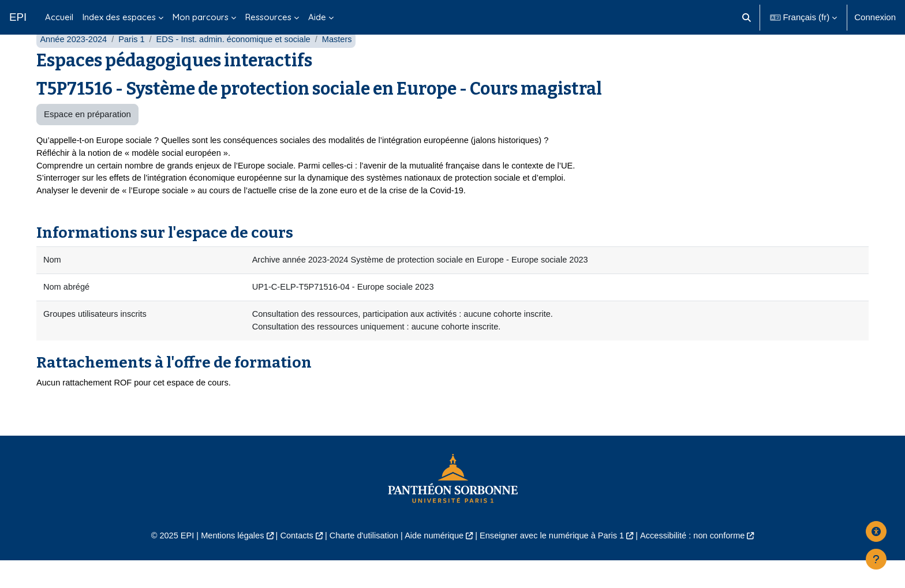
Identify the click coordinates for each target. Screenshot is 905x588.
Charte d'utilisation (361, 562)
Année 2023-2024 (74, 62)
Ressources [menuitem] (268, 17)
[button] (747, 17)
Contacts (292, 562)
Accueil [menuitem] (59, 17)
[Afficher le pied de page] (876, 559)
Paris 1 (134, 62)
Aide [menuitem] (317, 17)
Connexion (875, 17)
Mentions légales (225, 562)
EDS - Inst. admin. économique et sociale (239, 62)
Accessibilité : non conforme (700, 562)
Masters (345, 62)
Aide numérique (433, 562)
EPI (18, 17)
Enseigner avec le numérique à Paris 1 (555, 562)
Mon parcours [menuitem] (201, 17)
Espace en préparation (87, 137)
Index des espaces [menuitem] (119, 17)
